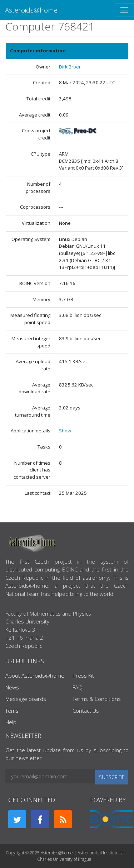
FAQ (78, 687)
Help (11, 722)
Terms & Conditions (97, 699)
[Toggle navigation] (124, 10)
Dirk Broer (70, 67)
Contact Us (86, 711)
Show (65, 431)
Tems (12, 711)
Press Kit (83, 675)
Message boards (26, 699)
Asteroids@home (31, 10)
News (12, 687)
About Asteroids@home (35, 675)
